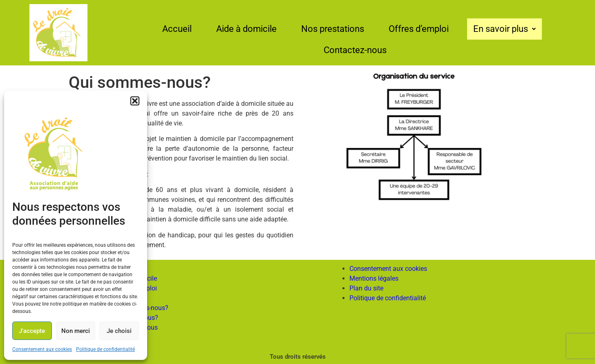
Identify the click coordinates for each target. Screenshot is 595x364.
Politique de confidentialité (105, 349)
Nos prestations (333, 29)
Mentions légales (374, 278)
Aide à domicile (246, 29)
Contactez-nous (355, 50)
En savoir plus (504, 29)
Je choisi (119, 331)
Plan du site (366, 288)
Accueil (177, 29)
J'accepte (32, 331)
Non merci (76, 331)
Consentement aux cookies (42, 349)
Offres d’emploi (419, 29)
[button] (135, 101)
